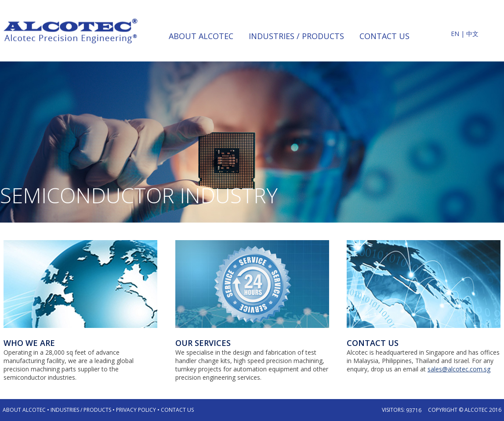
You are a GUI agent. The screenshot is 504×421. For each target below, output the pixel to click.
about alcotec (201, 36)
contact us (384, 36)
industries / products (296, 36)
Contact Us (177, 410)
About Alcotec (24, 410)
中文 (472, 34)
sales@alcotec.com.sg (459, 369)
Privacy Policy (136, 410)
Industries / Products (81, 410)
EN (455, 34)
